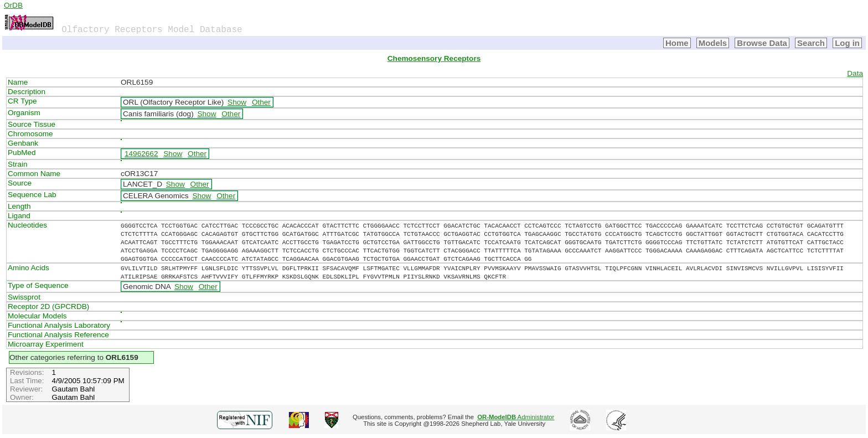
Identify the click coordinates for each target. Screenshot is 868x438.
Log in (847, 43)
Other (261, 102)
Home (677, 43)
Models (713, 43)
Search (811, 43)
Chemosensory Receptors (434, 58)
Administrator (516, 417)
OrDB (13, 5)
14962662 (141, 154)
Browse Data (762, 43)
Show (237, 102)
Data (855, 73)
